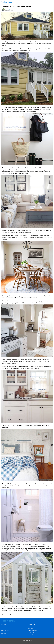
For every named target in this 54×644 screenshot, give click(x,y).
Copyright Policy (31, 632)
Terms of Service (31, 627)
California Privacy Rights (32, 630)
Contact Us (3, 635)
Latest (3, 627)
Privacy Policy (30, 629)
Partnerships (4, 633)
